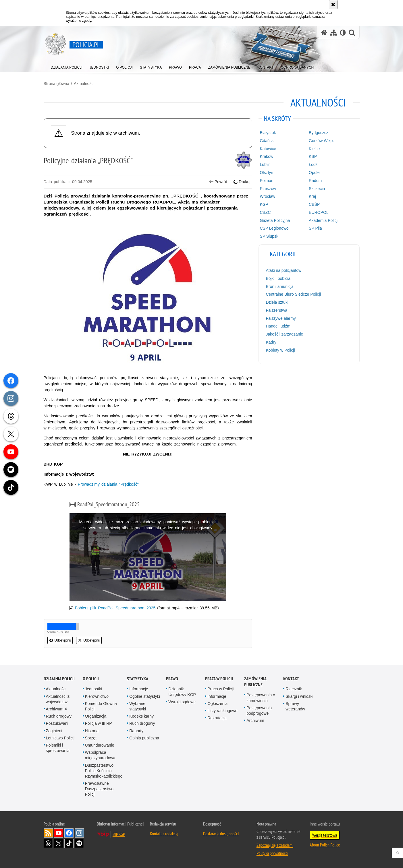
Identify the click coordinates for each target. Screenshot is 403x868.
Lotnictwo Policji (60, 738)
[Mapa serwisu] (333, 33)
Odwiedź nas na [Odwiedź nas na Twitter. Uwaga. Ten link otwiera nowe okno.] (59, 843)
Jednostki (93, 689)
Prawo (172, 679)
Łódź (313, 164)
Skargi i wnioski (299, 696)
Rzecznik (294, 689)
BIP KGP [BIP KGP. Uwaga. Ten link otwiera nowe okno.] (119, 834)
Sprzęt (91, 738)
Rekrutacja (217, 718)
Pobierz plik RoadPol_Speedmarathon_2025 (115, 608)
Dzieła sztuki (277, 302)
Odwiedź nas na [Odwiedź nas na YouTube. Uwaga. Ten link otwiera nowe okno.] (59, 833)
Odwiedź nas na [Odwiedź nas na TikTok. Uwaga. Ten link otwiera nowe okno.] (69, 843)
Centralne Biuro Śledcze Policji (293, 294)
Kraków (266, 156)
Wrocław (267, 196)
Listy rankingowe (222, 711)
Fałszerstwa (276, 310)
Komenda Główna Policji (101, 706)
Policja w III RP (99, 723)
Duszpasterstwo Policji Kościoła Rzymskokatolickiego (104, 771)
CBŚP (314, 204)
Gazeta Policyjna (275, 220)
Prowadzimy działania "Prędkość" (108, 484)
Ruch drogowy (59, 716)
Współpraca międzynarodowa (100, 755)
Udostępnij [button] (60, 640)
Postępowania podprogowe (259, 711)
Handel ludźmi (278, 326)
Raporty (136, 731)
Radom (315, 181)
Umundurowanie (100, 745)
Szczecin (317, 189)
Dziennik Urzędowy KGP (182, 692)
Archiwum (255, 720)
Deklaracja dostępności (221, 834)
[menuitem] (67, 66)
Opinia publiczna (144, 738)
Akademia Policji (324, 220)
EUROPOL (319, 212)
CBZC (265, 212)
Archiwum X (57, 709)
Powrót (218, 182)
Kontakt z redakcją (164, 834)
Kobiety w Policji (280, 350)
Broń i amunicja (280, 286)
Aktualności (84, 84)
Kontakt (291, 679)
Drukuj (242, 182)
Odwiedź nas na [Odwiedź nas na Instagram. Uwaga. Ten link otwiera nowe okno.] (79, 833)
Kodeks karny (141, 716)
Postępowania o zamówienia (261, 698)
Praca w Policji (219, 679)
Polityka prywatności (272, 853)
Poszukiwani (57, 723)
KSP (313, 156)
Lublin (265, 164)
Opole (314, 173)
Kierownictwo (97, 696)
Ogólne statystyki (145, 696)
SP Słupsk (269, 236)
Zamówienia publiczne (255, 682)
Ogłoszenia (217, 704)
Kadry (271, 342)
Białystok (268, 133)
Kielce (314, 149)
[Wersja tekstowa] (343, 33)
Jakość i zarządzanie (284, 334)
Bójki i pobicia (278, 278)
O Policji (91, 679)
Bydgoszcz (319, 133)
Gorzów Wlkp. (321, 141)
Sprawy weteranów (295, 706)
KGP (264, 204)
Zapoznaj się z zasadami (275, 845)
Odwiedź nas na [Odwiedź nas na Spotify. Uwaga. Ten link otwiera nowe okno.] (79, 843)
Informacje (139, 689)
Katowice (268, 149)
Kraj (312, 196)
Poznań (266, 181)
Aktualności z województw (58, 699)
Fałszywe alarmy (281, 318)
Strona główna (57, 84)
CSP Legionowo (274, 228)
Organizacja (96, 716)
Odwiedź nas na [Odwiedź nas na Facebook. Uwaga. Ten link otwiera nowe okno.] (69, 833)
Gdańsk (267, 141)
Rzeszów (268, 189)
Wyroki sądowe (182, 702)
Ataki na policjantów (284, 270)
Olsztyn (266, 173)
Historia (92, 731)
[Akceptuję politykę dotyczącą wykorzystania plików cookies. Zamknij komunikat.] (333, 5)
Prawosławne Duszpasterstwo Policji (99, 789)
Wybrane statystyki (138, 706)
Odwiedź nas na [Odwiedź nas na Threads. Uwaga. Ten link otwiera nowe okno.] (48, 843)
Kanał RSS (48, 833)
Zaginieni (54, 731)
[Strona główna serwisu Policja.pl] (324, 33)
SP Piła (315, 228)
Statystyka (138, 679)
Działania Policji (59, 679)
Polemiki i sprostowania (58, 748)
